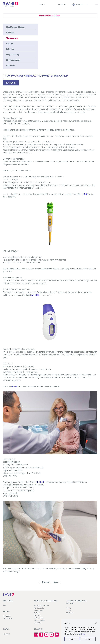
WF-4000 (16, 386)
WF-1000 (35, 295)
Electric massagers (13, 60)
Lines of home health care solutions (76, 602)
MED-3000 (39, 482)
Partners (42, 4)
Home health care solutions (49, 16)
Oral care (37, 613)
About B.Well (8, 601)
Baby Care (10, 49)
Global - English (80, 4)
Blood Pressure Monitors (16, 27)
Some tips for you (8, 618)
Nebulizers (10, 33)
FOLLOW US (38, 629)
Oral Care (10, 44)
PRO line (68, 610)
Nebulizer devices (39, 608)
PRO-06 (85, 194)
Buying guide (7, 616)
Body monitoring (13, 54)
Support (6, 611)
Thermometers (12, 38)
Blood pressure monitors (42, 606)
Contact (6, 629)
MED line (68, 608)
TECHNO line (69, 613)
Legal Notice (6, 634)
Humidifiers (11, 65)
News (4, 606)
